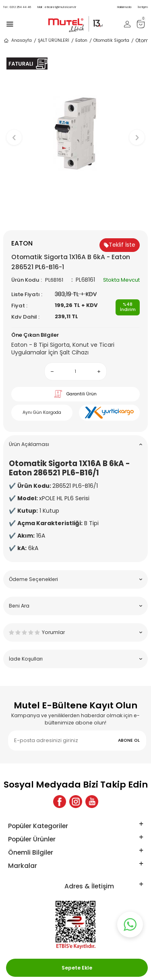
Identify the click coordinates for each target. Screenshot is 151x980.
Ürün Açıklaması (75, 444)
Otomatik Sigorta (111, 40)
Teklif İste (120, 245)
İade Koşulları (75, 659)
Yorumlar (75, 632)
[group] (75, 134)
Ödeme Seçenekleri (75, 579)
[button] (75, 217)
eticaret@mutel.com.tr (57, 7)
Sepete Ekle (77, 968)
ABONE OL (129, 740)
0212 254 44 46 (17, 7)
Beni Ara (75, 606)
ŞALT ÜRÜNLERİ (54, 40)
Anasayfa (18, 41)
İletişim (143, 7)
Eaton (81, 40)
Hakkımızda (124, 7)
